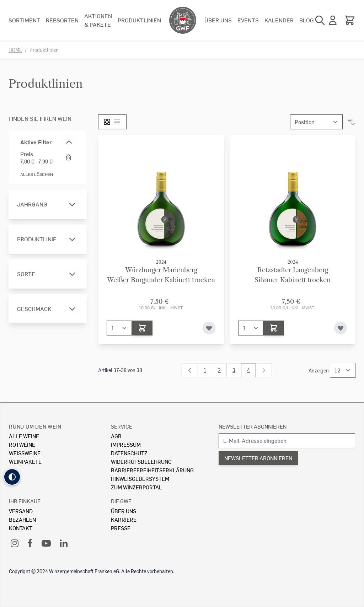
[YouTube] (46, 543)
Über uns (218, 20)
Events (248, 20)
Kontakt (21, 528)
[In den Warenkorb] (142, 328)
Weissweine (25, 453)
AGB (116, 436)
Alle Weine (24, 436)
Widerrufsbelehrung (141, 461)
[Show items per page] (343, 370)
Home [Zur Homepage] (15, 50)
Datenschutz (129, 453)
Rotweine (22, 444)
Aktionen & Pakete (98, 20)
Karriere (124, 519)
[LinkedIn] (64, 543)
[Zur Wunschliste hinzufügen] (209, 328)
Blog (307, 20)
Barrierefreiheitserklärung (152, 470)
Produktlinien (139, 20)
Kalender (279, 20)
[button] (12, 477)
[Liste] (117, 122)
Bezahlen (22, 519)
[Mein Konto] (333, 20)
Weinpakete (25, 461)
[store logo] (183, 20)
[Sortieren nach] (316, 122)
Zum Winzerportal (136, 487)
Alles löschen (37, 174)
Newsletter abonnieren (253, 426)
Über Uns (124, 511)
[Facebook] (30, 543)
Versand (21, 511)
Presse (121, 528)
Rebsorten (62, 20)
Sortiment (24, 20)
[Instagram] (15, 543)
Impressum (126, 444)
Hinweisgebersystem (140, 479)
